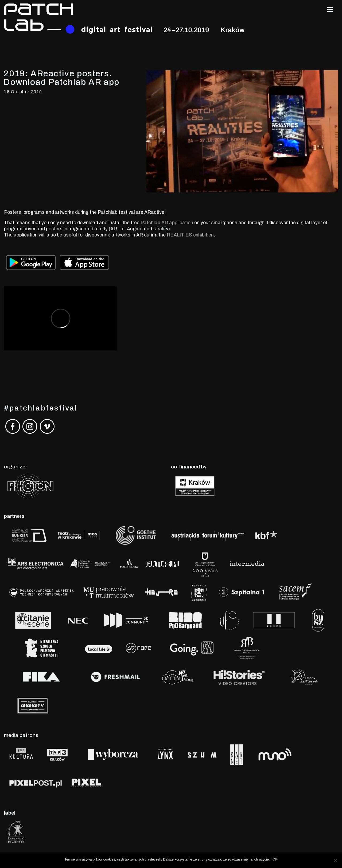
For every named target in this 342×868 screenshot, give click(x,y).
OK (275, 859)
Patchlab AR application (167, 223)
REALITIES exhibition (190, 235)
